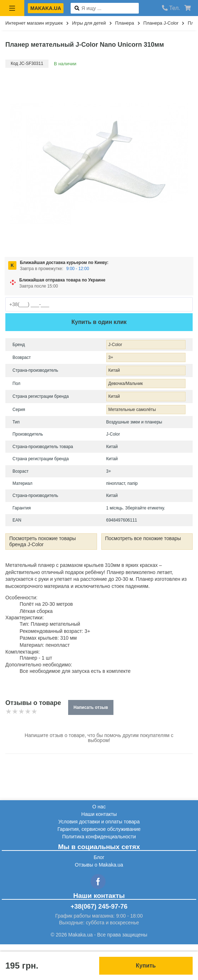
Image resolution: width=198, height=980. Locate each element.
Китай (114, 370)
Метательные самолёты (132, 410)
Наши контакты (99, 814)
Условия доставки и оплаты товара (99, 822)
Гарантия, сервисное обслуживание (99, 829)
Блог (99, 857)
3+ (111, 357)
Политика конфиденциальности (99, 837)
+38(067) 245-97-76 (99, 907)
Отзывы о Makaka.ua (99, 865)
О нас (99, 807)
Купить (146, 966)
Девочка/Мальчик (126, 384)
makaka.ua (46, 8)
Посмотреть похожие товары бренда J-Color (43, 541)
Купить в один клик (99, 322)
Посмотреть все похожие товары (143, 538)
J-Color (115, 345)
